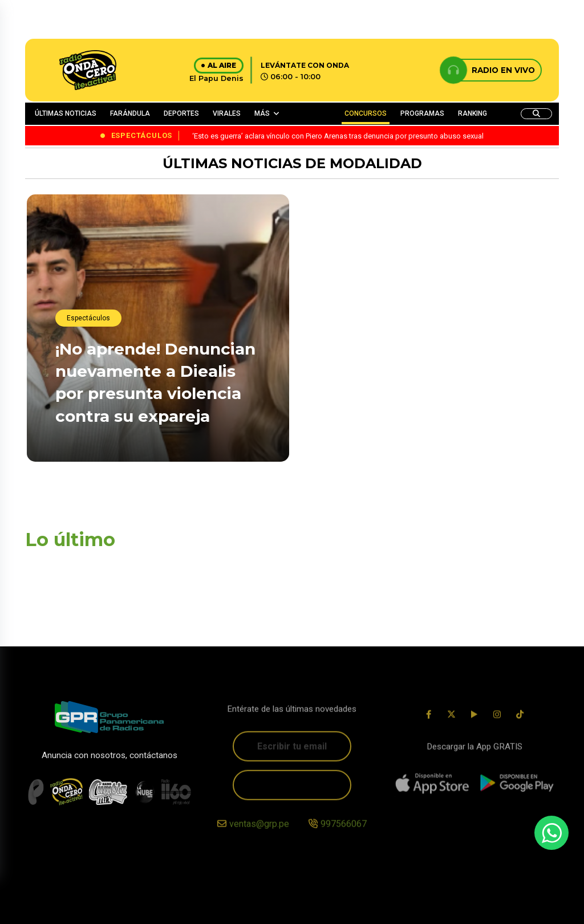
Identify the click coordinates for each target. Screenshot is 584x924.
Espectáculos (88, 318)
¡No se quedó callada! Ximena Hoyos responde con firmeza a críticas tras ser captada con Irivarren (421, 428)
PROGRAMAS (422, 113)
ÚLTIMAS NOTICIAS (66, 113)
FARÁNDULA (130, 113)
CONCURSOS (366, 113)
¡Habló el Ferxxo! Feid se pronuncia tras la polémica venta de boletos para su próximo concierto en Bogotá (414, 293)
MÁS (262, 113)
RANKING (473, 113)
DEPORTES (181, 113)
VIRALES (227, 113)
